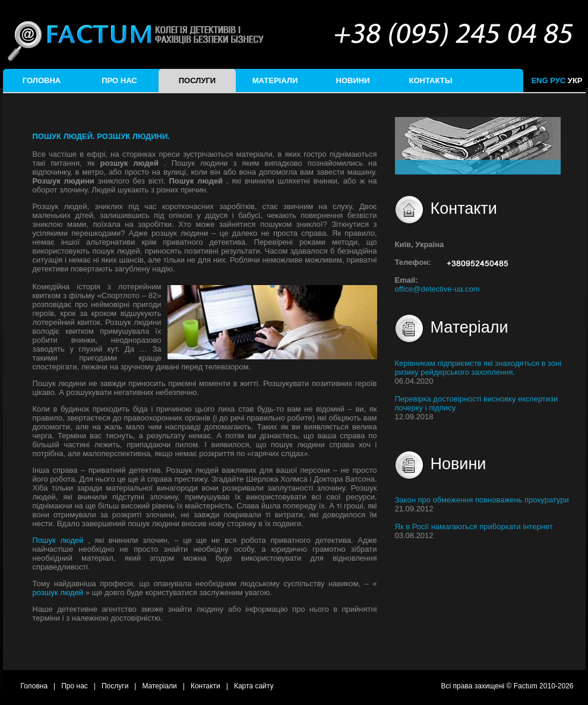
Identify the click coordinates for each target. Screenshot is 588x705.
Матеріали (275, 80)
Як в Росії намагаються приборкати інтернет (474, 527)
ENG (539, 80)
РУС (558, 80)
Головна (42, 80)
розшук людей (59, 592)
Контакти (206, 686)
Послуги (197, 80)
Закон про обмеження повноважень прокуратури (482, 500)
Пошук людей (61, 540)
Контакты (431, 80)
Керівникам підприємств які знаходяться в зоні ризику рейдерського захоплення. (478, 368)
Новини (353, 80)
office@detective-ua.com (437, 289)
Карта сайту (254, 686)
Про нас (119, 80)
